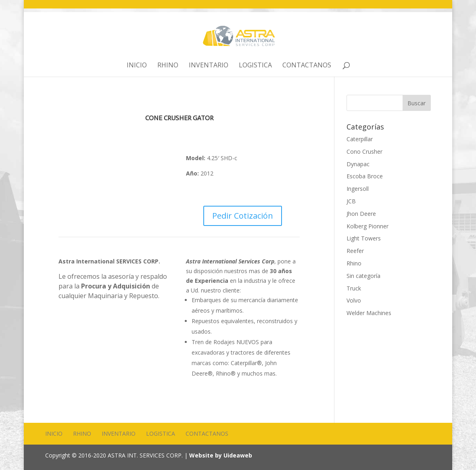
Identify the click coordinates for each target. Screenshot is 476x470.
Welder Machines (369, 313)
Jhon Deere (361, 214)
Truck (354, 288)
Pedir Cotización (243, 216)
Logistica (255, 66)
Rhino (168, 66)
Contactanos (307, 66)
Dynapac (358, 164)
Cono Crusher (364, 151)
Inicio (137, 66)
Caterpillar (360, 139)
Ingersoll (358, 189)
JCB (351, 201)
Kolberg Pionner (367, 226)
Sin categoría (363, 276)
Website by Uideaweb (221, 455)
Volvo (354, 300)
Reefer (355, 251)
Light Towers (364, 238)
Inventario (209, 66)
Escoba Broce (365, 176)
